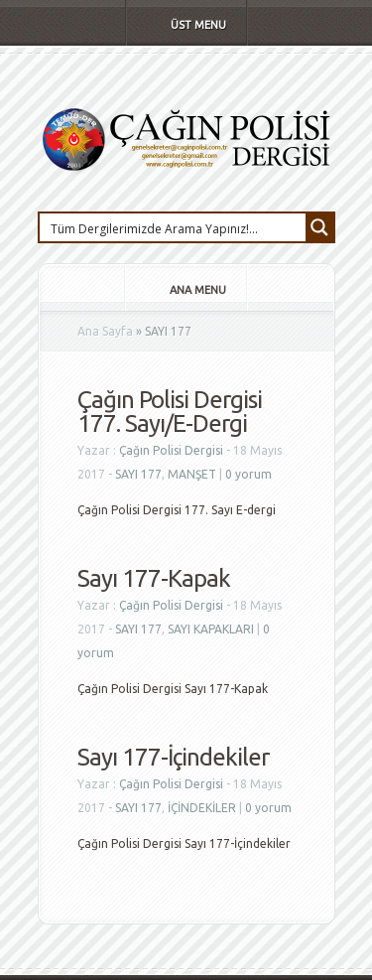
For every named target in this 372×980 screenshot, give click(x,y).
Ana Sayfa (105, 331)
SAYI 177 (138, 474)
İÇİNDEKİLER (202, 808)
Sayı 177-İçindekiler (173, 757)
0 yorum (248, 474)
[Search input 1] (174, 227)
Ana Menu (185, 290)
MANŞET (192, 474)
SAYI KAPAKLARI (211, 629)
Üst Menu (185, 25)
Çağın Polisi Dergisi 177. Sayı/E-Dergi (170, 412)
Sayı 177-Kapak (154, 578)
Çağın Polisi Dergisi (171, 450)
